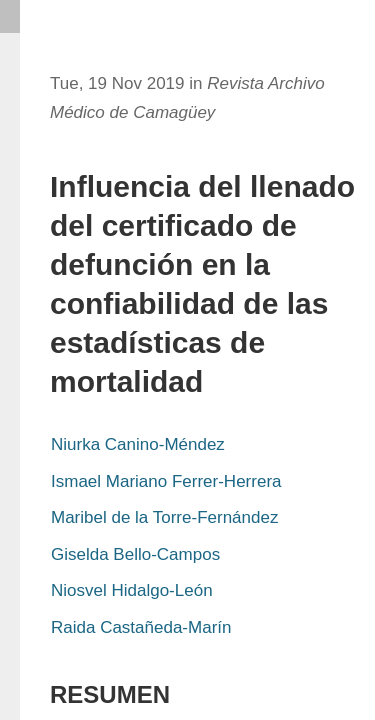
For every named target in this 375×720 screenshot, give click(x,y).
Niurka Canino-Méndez (138, 444)
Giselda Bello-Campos (135, 554)
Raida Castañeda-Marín (141, 627)
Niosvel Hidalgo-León (132, 590)
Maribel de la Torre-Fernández (164, 517)
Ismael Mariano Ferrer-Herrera (166, 481)
